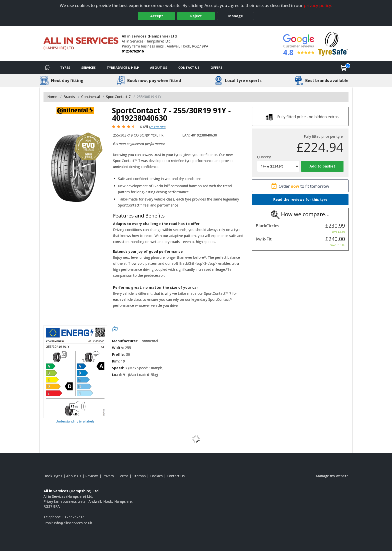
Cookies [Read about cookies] (156, 476)
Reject (196, 16)
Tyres (65, 67)
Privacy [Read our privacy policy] (108, 476)
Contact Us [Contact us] (189, 67)
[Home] (47, 68)
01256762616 (133, 51)
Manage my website (332, 476)
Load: (117, 375)
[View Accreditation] (333, 43)
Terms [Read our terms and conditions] (123, 476)
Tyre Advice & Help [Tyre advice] (123, 67)
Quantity (264, 157)
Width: (118, 348)
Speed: (118, 368)
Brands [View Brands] (69, 97)
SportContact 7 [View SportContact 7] (118, 97)
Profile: (118, 354)
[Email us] (73, 523)
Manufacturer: (125, 341)
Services (88, 67)
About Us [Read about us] (74, 476)
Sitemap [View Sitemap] (139, 476)
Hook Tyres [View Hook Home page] (53, 476)
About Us (159, 67)
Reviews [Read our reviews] (92, 476)
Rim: (116, 361)
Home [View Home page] (52, 97)
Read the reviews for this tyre (300, 199)
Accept (157, 16)
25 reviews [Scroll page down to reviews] (158, 127)
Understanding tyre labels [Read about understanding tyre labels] (75, 421)
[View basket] (344, 68)
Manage (236, 16)
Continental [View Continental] (90, 97)
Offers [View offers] (216, 67)
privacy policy (317, 5)
